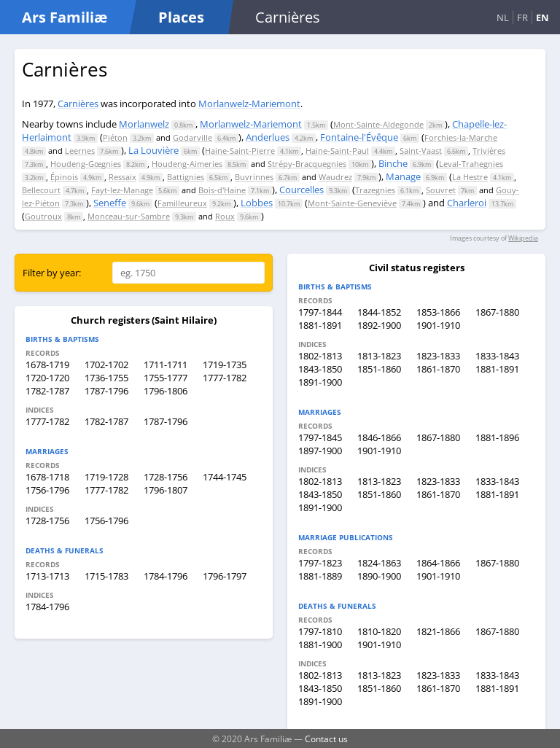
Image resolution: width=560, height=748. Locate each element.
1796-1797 (225, 576)
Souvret (441, 190)
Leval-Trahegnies (471, 164)
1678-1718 (47, 477)
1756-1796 (47, 490)
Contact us (326, 739)
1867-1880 (497, 312)
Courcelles (302, 190)
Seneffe (110, 203)
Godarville (192, 137)
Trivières (489, 151)
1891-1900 (320, 382)
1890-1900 (379, 576)
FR (522, 17)
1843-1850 (320, 369)
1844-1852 (379, 312)
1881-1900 (320, 644)
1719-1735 (225, 365)
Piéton (115, 137)
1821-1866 (438, 631)
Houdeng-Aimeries (187, 164)
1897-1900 (320, 451)
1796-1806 (166, 391)
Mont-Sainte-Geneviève (352, 203)
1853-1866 (438, 312)
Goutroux (43, 216)
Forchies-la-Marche (461, 137)
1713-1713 (47, 576)
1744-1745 (225, 477)
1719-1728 (106, 477)
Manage (403, 176)
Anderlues (268, 137)
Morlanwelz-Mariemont (249, 104)
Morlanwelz (144, 124)
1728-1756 (166, 477)
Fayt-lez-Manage (122, 190)
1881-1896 (497, 437)
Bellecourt (41, 190)
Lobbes (257, 203)
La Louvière (153, 150)
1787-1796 (106, 391)
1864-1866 (438, 563)
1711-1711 (166, 365)
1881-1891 (320, 325)
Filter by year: (52, 273)
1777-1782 (225, 378)
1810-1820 (379, 631)
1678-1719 (47, 365)
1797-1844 (320, 312)
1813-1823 (379, 356)
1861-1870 (438, 369)
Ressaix (122, 177)
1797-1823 (320, 563)
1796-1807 (166, 490)
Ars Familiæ (65, 17)
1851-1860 (379, 369)
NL (503, 17)
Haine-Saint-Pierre (240, 151)
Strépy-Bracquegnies (307, 164)
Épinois (64, 177)
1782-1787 (47, 391)
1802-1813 (320, 356)
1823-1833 (438, 356)
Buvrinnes (254, 177)
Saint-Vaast (421, 151)
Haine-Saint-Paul (337, 151)
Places (181, 17)
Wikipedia (523, 238)
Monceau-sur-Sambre (129, 216)
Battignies (186, 177)
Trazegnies (375, 190)
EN (542, 17)
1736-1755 (106, 378)
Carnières (78, 104)
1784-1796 (166, 576)
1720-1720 (47, 378)
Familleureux (182, 203)
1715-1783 (106, 576)
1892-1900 (379, 325)
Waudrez (335, 177)
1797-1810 (320, 631)
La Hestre (470, 177)
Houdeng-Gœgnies (86, 164)
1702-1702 (106, 365)
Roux (225, 216)
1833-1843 (497, 356)
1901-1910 (438, 325)
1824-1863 (379, 563)
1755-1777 (166, 378)
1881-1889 (320, 576)
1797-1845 (320, 437)
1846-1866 (379, 437)
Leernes (80, 151)
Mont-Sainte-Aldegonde (378, 124)
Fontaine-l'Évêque (359, 137)
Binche (393, 163)
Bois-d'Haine (222, 190)
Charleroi (467, 203)
